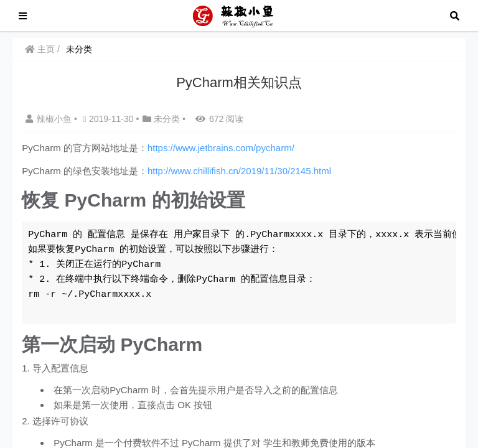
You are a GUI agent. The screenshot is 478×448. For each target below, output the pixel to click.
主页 (40, 49)
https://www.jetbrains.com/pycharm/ (221, 148)
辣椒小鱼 (50, 119)
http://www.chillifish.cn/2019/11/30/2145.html (239, 171)
